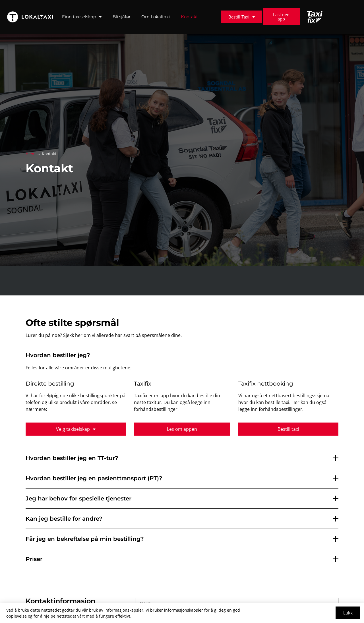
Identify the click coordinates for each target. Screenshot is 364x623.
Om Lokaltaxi (156, 17)
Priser (34, 559)
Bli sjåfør (122, 17)
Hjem (31, 154)
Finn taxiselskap (82, 17)
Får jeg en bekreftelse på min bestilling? (85, 539)
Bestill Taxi (242, 17)
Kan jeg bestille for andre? (64, 519)
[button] (182, 458)
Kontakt (189, 17)
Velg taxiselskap (76, 429)
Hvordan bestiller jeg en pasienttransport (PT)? (94, 478)
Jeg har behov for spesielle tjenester (78, 498)
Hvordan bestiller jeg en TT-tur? (72, 458)
